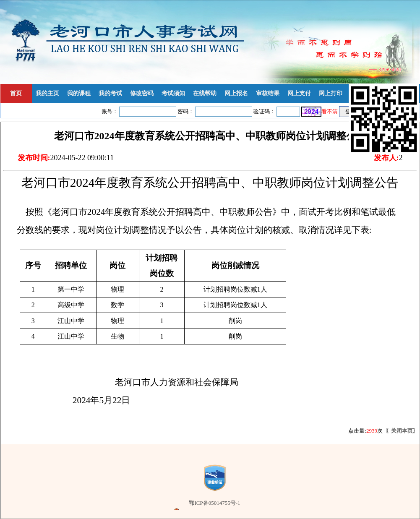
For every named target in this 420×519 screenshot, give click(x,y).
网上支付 (299, 93)
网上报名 (236, 93)
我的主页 (47, 93)
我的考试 (110, 93)
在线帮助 (205, 93)
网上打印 (331, 93)
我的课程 (79, 93)
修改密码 (142, 93)
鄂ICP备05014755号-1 (214, 503)
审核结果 (268, 93)
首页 (16, 93)
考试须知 (173, 93)
